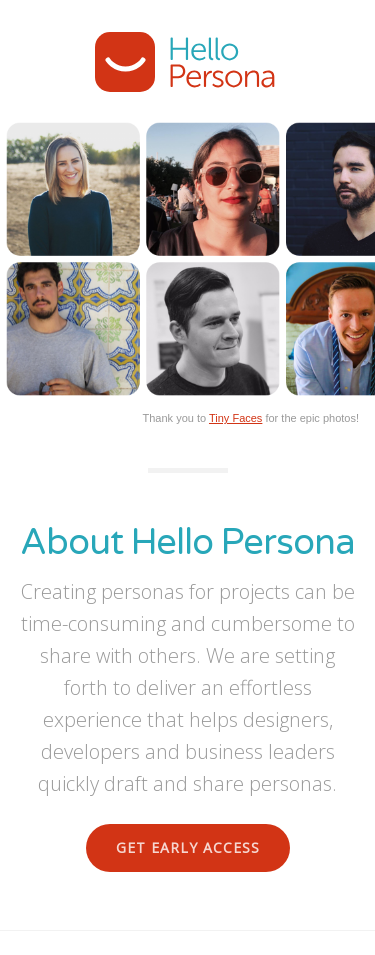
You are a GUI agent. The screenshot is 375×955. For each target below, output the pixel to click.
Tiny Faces (235, 418)
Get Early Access (188, 847)
